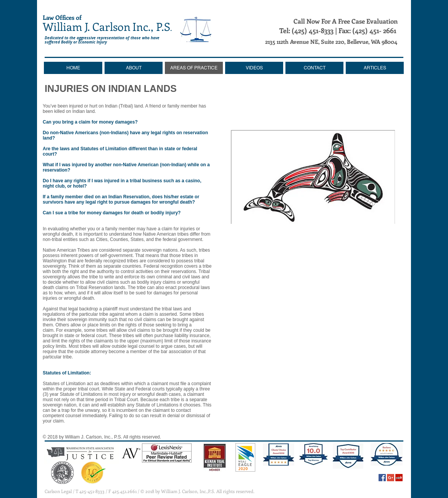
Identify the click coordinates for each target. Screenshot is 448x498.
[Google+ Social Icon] (391, 478)
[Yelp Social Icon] (399, 478)
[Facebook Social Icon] (382, 478)
